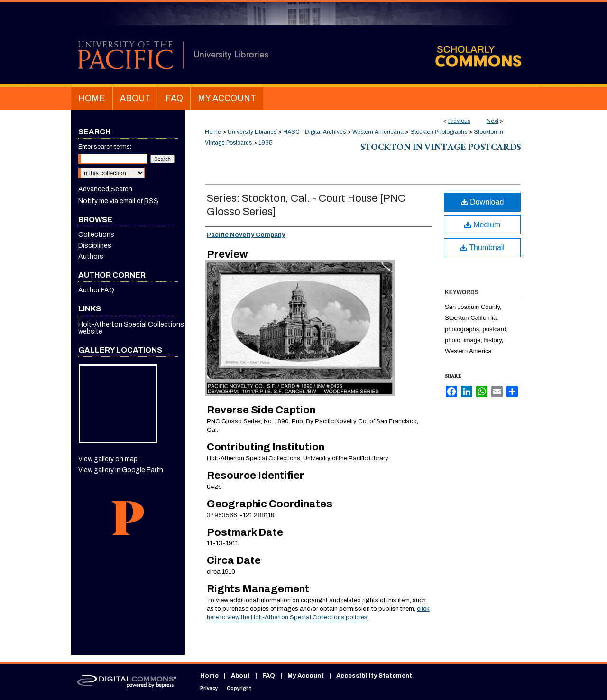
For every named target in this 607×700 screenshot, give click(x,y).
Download (483, 202)
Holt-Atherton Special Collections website (131, 328)
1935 (265, 143)
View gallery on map (108, 459)
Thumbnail (482, 247)
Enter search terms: (105, 147)
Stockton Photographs (439, 132)
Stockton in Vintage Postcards (441, 149)
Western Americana (378, 132)
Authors (91, 257)
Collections (96, 235)
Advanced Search (105, 189)
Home (213, 132)
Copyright (239, 688)
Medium (482, 225)
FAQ (269, 676)
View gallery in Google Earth (121, 470)
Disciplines (95, 246)
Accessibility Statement (374, 676)
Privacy (209, 688)
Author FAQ (96, 290)
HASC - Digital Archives (314, 132)
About (240, 676)
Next (492, 121)
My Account (306, 676)
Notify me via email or (118, 201)
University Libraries (252, 132)
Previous (459, 121)
